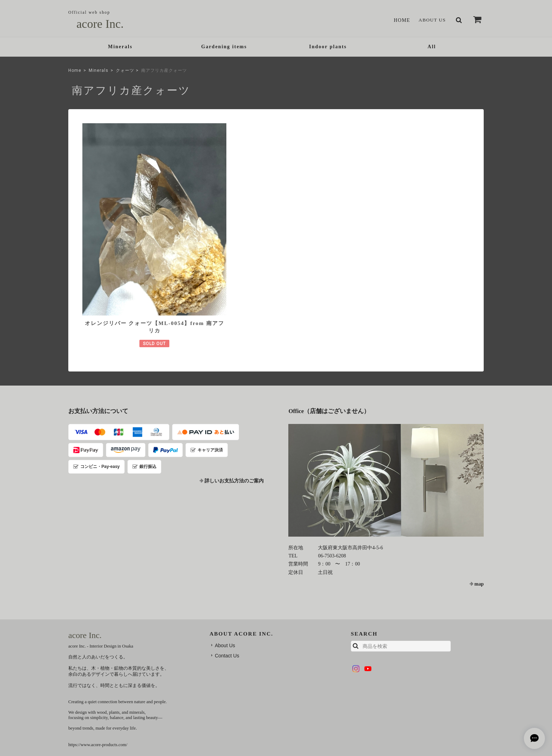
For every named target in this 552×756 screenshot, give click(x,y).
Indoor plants (328, 47)
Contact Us (227, 588)
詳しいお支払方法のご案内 (234, 413)
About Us (432, 20)
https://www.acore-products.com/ (98, 677)
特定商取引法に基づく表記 (428, 706)
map (479, 516)
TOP (338, 706)
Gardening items (224, 47)
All (432, 47)
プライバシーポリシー (373, 706)
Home (401, 20)
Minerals (120, 47)
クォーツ (125, 71)
